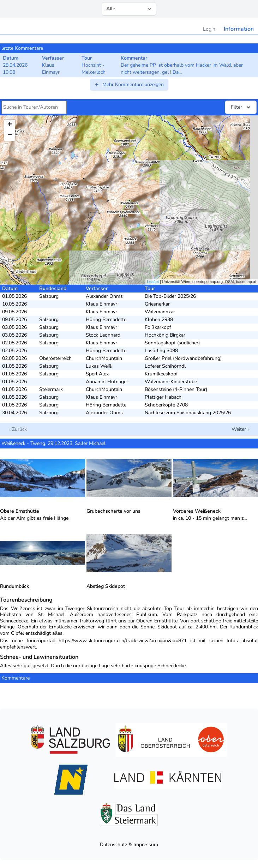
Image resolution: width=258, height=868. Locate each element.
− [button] (10, 135)
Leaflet (153, 282)
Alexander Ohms (104, 296)
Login (209, 29)
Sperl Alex (97, 374)
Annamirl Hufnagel (107, 382)
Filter (241, 107)
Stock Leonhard (103, 335)
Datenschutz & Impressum (129, 845)
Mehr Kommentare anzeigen (129, 85)
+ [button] (10, 125)
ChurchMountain (104, 358)
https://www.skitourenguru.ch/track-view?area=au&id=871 (123, 641)
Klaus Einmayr (101, 304)
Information (239, 29)
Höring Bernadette (106, 320)
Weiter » (241, 429)
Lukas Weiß (99, 366)
